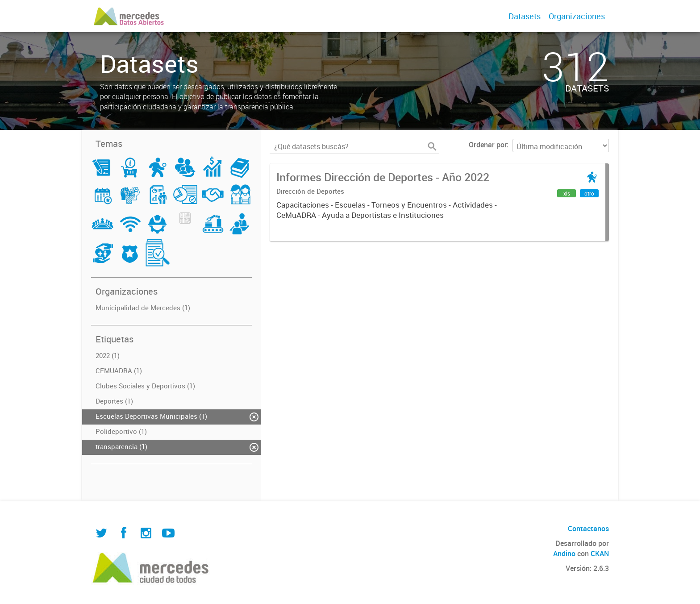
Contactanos (588, 529)
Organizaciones (577, 16)
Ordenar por (488, 145)
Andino (564, 554)
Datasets (525, 16)
